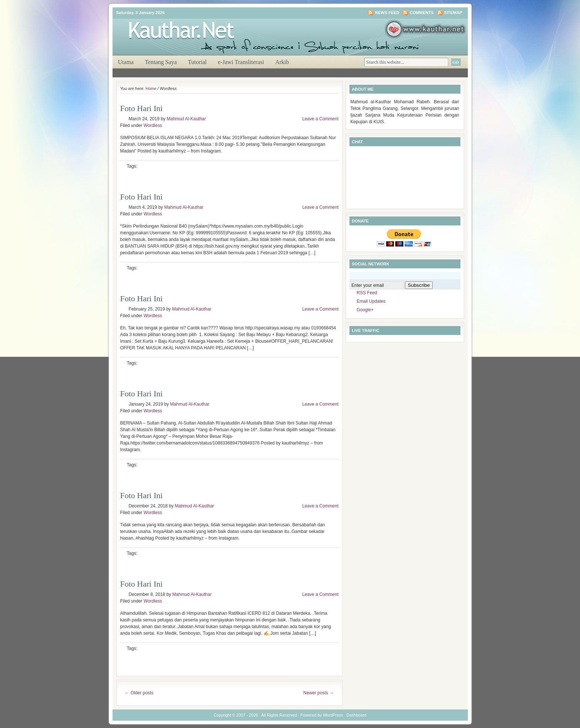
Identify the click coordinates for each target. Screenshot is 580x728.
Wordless (153, 125)
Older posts (139, 693)
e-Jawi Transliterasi (241, 62)
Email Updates (371, 301)
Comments (422, 13)
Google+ (365, 310)
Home (151, 88)
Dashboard (356, 715)
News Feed (387, 13)
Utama (126, 62)
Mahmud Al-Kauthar (186, 119)
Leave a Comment (320, 119)
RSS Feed (367, 293)
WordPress (333, 715)
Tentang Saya (161, 62)
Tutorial (197, 62)
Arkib (282, 62)
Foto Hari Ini (142, 108)
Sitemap (453, 13)
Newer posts (318, 693)
